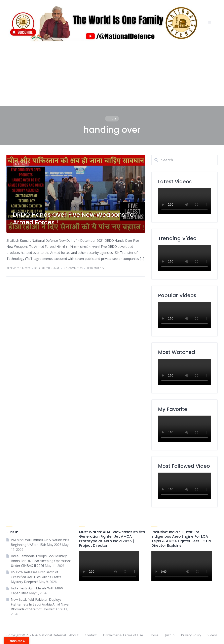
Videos (213, 635)
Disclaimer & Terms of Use (123, 635)
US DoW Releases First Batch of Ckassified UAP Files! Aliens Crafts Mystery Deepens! (36, 577)
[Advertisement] (112, 76)
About (74, 635)
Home (154, 635)
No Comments (73, 268)
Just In (170, 635)
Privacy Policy (191, 635)
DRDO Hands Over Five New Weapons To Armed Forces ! (73, 219)
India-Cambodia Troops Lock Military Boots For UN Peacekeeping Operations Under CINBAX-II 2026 (41, 561)
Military (21, 164)
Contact (91, 635)
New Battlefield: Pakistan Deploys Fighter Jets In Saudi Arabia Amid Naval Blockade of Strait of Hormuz (40, 604)
